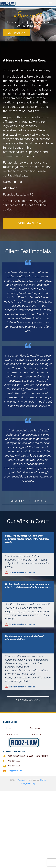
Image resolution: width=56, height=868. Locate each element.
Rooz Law (21, 780)
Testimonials (11, 735)
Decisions (35, 728)
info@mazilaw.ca (15, 771)
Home (8, 728)
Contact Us (36, 735)
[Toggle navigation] (50, 3)
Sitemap (43, 780)
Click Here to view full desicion (20, 572)
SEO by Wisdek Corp (28, 784)
